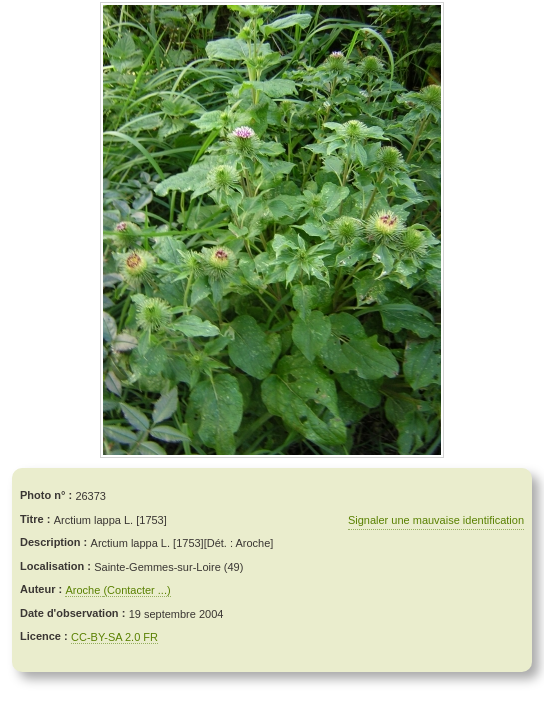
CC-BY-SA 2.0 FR (114, 637)
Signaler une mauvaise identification (436, 520)
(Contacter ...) (136, 590)
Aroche (84, 590)
